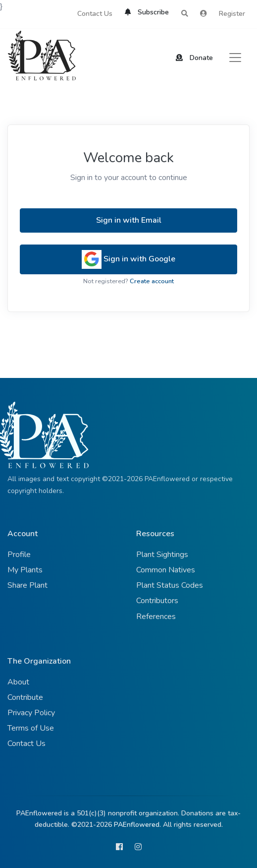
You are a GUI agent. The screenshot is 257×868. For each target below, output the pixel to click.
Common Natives (166, 570)
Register (232, 14)
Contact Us (95, 14)
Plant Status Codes (170, 585)
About (18, 682)
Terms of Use (31, 728)
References (156, 617)
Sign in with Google (128, 259)
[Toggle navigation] (235, 58)
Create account (152, 281)
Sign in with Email (129, 220)
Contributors (157, 601)
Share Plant (27, 585)
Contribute (25, 697)
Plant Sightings (162, 555)
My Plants (25, 570)
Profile (19, 555)
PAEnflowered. (137, 825)
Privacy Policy (31, 713)
